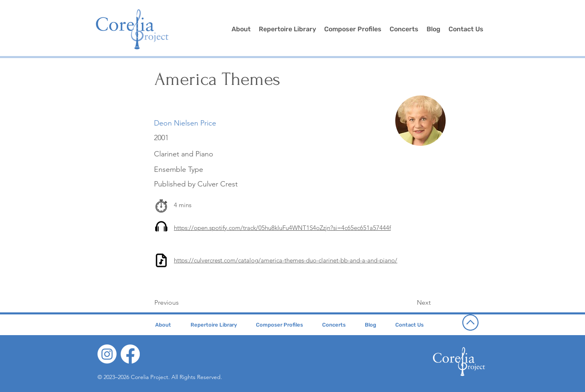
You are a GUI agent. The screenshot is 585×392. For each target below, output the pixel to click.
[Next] (410, 303)
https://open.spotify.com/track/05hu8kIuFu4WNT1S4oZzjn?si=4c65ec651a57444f (282, 228)
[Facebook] (130, 354)
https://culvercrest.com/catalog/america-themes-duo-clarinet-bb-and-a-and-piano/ (286, 260)
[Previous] (181, 303)
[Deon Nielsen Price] (185, 123)
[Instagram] (107, 354)
